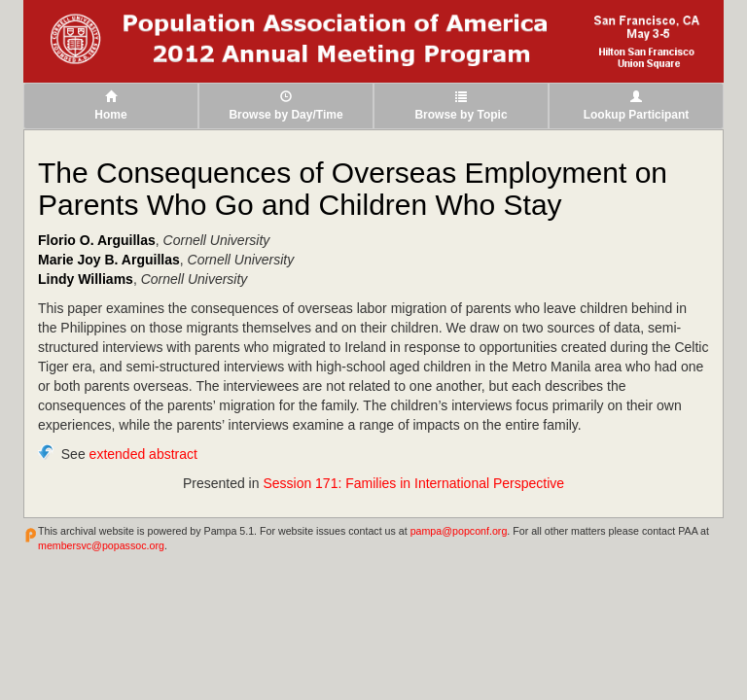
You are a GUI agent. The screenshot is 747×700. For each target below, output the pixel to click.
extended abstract (143, 454)
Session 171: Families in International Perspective (413, 483)
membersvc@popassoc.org (101, 545)
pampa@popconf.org (459, 531)
